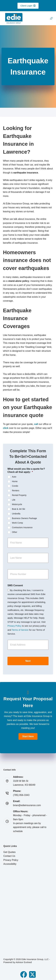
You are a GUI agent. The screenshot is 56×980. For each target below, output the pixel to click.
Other (15, 532)
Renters (16, 491)
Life (14, 500)
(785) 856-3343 (21, 795)
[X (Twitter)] (32, 974)
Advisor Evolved (24, 962)
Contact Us (9, 856)
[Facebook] (24, 974)
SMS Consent (15, 585)
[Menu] (51, 18)
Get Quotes (10, 852)
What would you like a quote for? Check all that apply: (26, 470)
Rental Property (19, 495)
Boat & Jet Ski (19, 509)
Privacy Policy (14, 626)
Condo (15, 486)
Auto (14, 477)
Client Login (28, 6)
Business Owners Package (24, 518)
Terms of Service (20, 630)
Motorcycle (17, 504)
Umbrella (16, 514)
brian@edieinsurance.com (27, 805)
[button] (28, 736)
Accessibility (10, 864)
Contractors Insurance (22, 527)
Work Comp (17, 523)
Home (15, 481)
